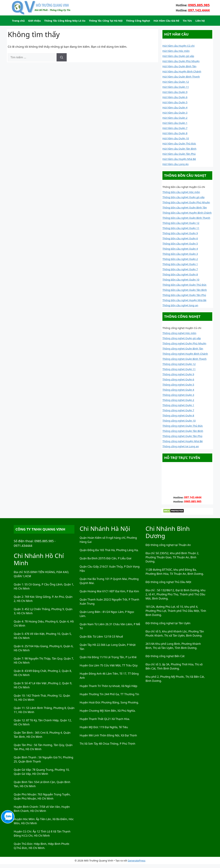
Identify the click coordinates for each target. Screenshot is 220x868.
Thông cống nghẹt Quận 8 (178, 415)
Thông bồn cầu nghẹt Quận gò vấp (183, 197)
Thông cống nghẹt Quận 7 (178, 410)
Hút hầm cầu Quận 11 (176, 87)
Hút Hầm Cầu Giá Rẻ (166, 21)
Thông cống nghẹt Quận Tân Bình (183, 431)
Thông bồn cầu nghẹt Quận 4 (180, 249)
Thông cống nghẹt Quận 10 (179, 421)
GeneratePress (137, 860)
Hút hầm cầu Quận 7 (175, 128)
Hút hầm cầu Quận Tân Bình (179, 149)
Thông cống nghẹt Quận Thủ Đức (183, 426)
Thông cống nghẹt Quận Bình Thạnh (185, 359)
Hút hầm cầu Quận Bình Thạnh (181, 77)
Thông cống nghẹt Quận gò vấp (182, 338)
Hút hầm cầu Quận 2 (175, 118)
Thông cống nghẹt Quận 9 (178, 374)
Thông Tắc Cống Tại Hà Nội (106, 21)
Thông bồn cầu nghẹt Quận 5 (180, 243)
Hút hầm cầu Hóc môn (176, 51)
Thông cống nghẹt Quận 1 (178, 405)
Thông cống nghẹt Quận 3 (178, 395)
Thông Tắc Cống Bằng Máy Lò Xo (65, 21)
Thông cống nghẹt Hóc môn (179, 333)
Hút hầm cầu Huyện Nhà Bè (179, 159)
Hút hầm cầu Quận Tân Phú (179, 154)
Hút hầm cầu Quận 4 (175, 107)
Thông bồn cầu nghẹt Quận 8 (180, 274)
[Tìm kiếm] (62, 57)
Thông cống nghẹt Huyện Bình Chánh (185, 354)
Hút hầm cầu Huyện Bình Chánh (182, 71)
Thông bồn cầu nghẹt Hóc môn (181, 192)
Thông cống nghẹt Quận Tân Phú (182, 436)
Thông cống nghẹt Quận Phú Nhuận (184, 343)
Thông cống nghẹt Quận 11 (179, 369)
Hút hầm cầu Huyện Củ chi (178, 46)
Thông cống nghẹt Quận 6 (178, 379)
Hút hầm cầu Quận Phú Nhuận (181, 61)
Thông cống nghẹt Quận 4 (178, 390)
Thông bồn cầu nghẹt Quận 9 (180, 233)
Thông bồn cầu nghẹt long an (180, 305)
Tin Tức (187, 21)
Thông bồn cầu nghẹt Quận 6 (180, 238)
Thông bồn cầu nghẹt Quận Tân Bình (185, 290)
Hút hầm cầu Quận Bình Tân (179, 66)
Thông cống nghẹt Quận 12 (179, 364)
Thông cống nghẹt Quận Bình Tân (183, 348)
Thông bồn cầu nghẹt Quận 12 (181, 223)
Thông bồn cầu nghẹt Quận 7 (180, 269)
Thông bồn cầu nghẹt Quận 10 (181, 279)
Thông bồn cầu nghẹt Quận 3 (180, 254)
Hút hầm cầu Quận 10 (176, 138)
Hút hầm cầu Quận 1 (175, 123)
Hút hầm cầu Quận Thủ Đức (179, 143)
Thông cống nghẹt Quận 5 (178, 385)
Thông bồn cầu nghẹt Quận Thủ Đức (185, 285)
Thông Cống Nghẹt (138, 21)
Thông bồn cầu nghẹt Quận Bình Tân (185, 207)
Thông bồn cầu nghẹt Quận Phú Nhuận (186, 202)
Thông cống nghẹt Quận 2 (178, 400)
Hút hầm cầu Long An (175, 164)
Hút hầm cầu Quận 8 (175, 133)
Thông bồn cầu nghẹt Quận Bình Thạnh (186, 218)
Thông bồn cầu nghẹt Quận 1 (180, 264)
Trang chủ (18, 21)
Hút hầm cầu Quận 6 (175, 97)
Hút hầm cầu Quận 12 (176, 82)
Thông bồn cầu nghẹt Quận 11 (181, 228)
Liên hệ (200, 21)
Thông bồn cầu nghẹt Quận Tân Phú (184, 295)
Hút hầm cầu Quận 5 (175, 102)
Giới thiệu (34, 21)
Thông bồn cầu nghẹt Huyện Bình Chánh (187, 213)
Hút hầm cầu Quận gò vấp (178, 56)
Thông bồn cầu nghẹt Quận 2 (180, 259)
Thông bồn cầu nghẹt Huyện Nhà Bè (184, 300)
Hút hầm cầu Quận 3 (175, 113)
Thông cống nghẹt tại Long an (181, 446)
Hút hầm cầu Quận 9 (175, 92)
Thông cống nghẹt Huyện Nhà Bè (183, 441)
